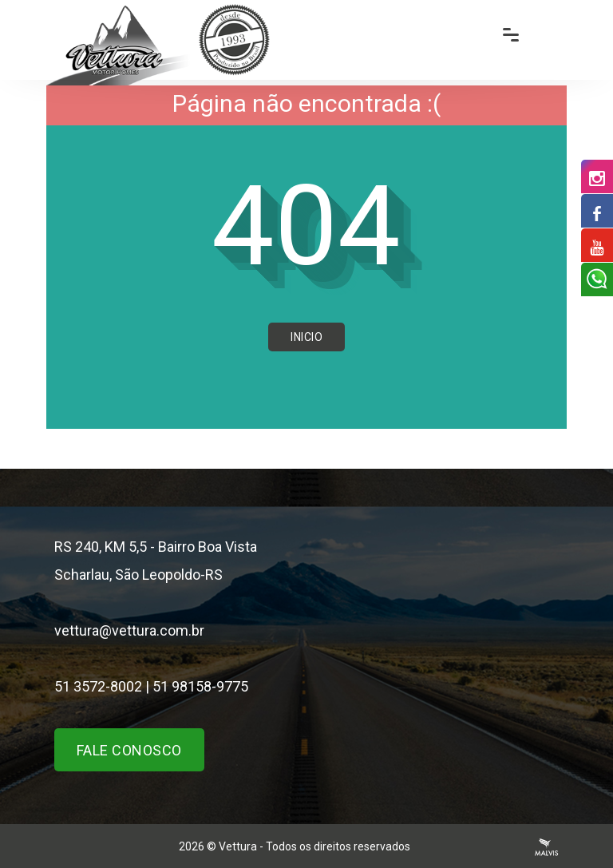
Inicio (306, 337)
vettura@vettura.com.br (129, 630)
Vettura (238, 846)
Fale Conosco (129, 750)
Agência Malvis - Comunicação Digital (547, 847)
